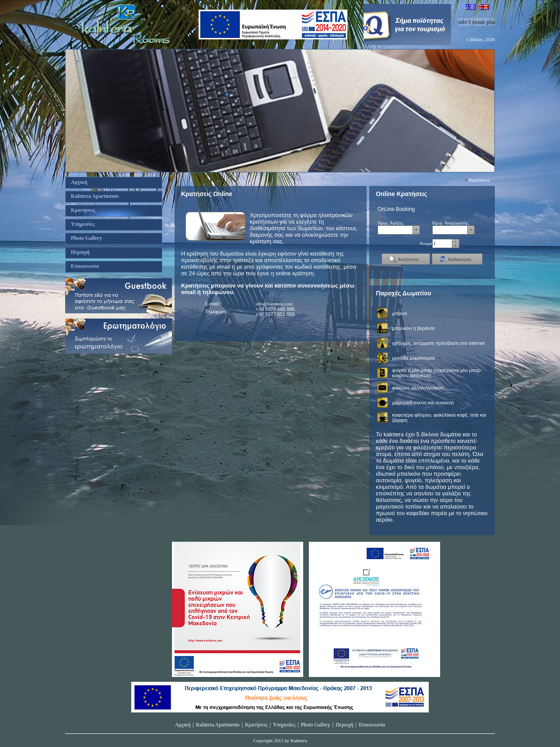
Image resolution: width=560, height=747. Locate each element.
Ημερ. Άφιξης (390, 223)
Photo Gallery (316, 725)
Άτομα (426, 244)
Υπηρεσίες (284, 725)
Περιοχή (345, 725)
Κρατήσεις (479, 180)
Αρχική (183, 725)
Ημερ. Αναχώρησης (450, 223)
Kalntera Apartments (218, 725)
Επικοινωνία (372, 725)
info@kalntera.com (274, 304)
